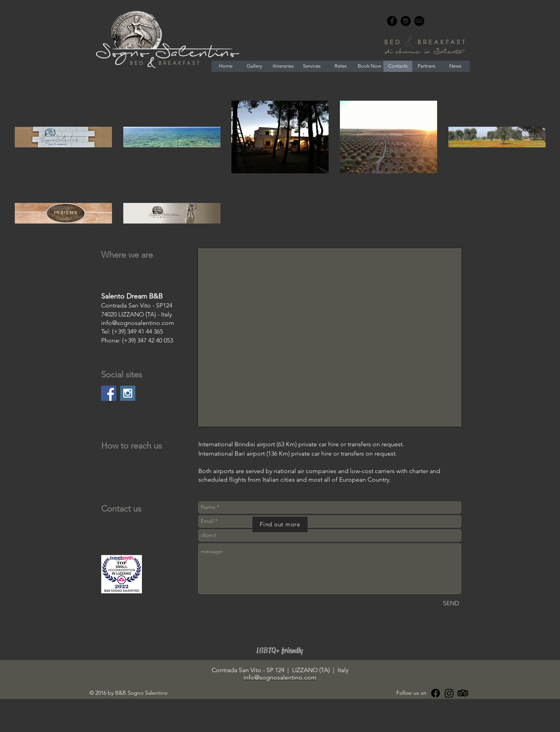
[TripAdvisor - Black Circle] (419, 21)
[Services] (312, 66)
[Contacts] (398, 66)
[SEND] (451, 603)
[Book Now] (369, 66)
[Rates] (341, 66)
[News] (455, 66)
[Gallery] (254, 66)
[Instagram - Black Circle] (406, 21)
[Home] (226, 66)
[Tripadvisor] (463, 693)
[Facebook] (436, 693)
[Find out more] (280, 524)
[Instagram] (449, 693)
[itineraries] (283, 66)
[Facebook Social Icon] (109, 393)
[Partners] (427, 66)
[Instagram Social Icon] (128, 393)
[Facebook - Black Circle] (392, 21)
